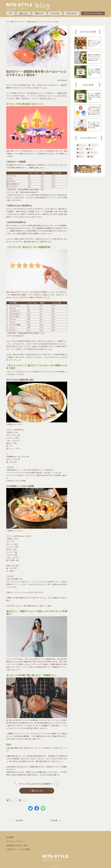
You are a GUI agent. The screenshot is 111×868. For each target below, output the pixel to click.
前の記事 (20, 821)
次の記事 (54, 821)
